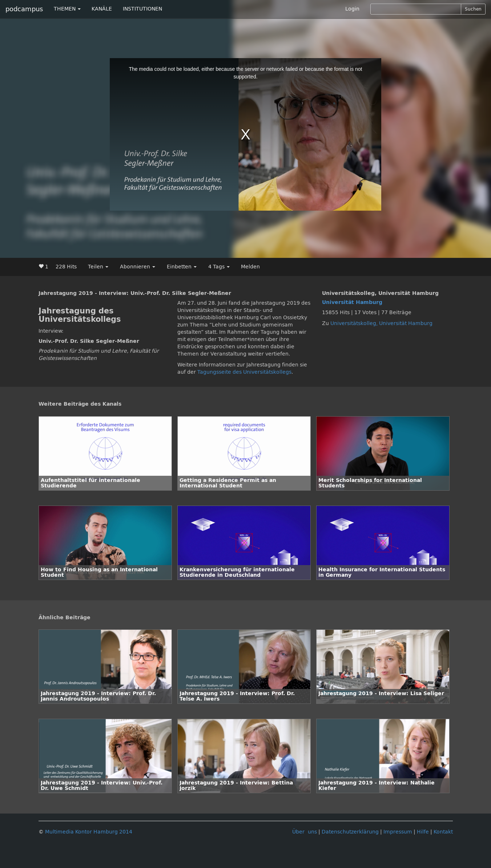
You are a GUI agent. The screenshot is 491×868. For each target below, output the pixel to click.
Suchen (473, 9)
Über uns (305, 832)
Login (352, 9)
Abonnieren (138, 267)
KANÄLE (102, 9)
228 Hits (66, 267)
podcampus (24, 9)
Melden (250, 267)
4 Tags (219, 267)
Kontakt (443, 832)
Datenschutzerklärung (350, 832)
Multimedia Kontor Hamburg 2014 (89, 832)
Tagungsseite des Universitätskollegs (244, 372)
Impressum (398, 832)
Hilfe (423, 832)
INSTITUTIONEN (142, 9)
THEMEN (67, 9)
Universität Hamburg (352, 302)
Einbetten (182, 267)
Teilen (98, 267)
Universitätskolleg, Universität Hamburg (381, 323)
